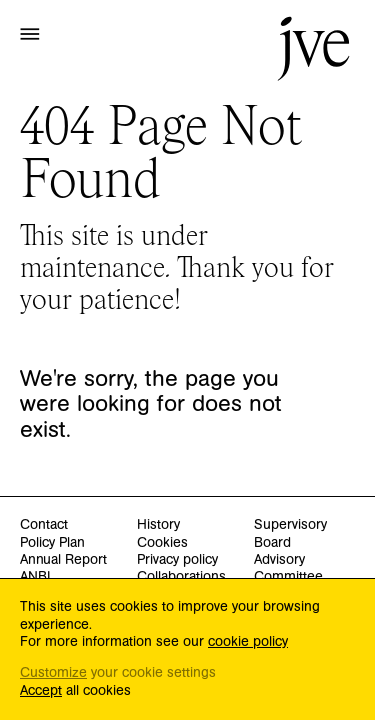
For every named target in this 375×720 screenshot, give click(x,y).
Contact (44, 525)
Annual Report (63, 560)
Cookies (162, 543)
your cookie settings (118, 673)
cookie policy (248, 642)
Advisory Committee (288, 569)
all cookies (75, 691)
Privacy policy (177, 560)
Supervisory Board (290, 534)
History (158, 525)
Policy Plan (52, 543)
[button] (30, 33)
